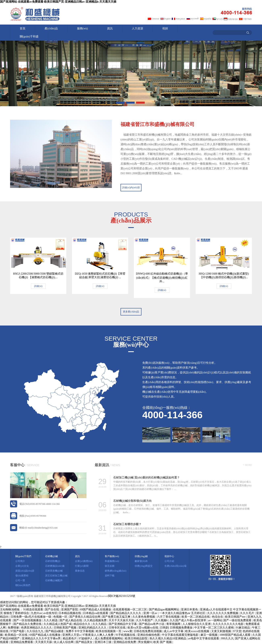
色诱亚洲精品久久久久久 (37, 628)
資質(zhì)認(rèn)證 (25, 571)
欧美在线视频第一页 (109, 631)
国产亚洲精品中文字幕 (123, 624)
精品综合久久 (82, 624)
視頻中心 (169, 556)
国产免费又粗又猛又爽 (117, 617)
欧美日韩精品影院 (137, 638)
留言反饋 (110, 566)
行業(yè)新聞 (82, 566)
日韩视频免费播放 (182, 628)
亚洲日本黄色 (190, 609)
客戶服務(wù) (112, 556)
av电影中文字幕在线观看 (204, 638)
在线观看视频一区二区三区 (130, 609)
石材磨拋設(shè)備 (55, 566)
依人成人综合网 (64, 642)
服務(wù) (82, 28)
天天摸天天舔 (44, 642)
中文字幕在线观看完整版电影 (181, 635)
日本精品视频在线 (70, 613)
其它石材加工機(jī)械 (56, 576)
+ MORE (247, 465)
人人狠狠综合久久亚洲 (197, 624)
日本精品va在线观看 (96, 613)
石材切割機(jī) (53, 561)
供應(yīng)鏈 (141, 556)
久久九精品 (100, 624)
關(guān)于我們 (23, 556)
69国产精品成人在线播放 (96, 609)
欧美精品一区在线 (17, 635)
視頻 (165, 28)
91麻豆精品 (243, 628)
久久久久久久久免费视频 (223, 613)
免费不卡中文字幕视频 (80, 631)
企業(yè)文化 (22, 566)
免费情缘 (14, 628)
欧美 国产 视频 (163, 642)
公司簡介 (20, 561)
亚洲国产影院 (70, 609)
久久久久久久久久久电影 (229, 624)
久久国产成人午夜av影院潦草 (188, 620)
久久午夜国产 (145, 620)
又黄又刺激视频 (221, 631)
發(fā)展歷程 (22, 576)
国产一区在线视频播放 (28, 620)
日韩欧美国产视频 (65, 628)
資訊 (110, 28)
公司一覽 (20, 580)
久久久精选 (51, 620)
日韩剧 (164, 628)
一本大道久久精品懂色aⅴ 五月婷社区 (182, 613)
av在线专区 (50, 613)
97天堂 (237, 631)
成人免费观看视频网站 (109, 638)
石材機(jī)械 (51, 556)
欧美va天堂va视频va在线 (143, 628)
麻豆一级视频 (209, 635)
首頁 (23, 28)
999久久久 (227, 638)
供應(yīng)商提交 (144, 566)
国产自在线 (52, 609)
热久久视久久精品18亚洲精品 (168, 638)
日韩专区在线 (117, 628)
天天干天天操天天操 (122, 620)
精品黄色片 (70, 638)
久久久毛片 (247, 613)
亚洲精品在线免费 (125, 642)
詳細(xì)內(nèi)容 (131, 188)
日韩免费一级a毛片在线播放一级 (31, 617)
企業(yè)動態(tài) (84, 561)
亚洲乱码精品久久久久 (93, 628)
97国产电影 (18, 631)
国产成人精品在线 (71, 620)
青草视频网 (174, 624)
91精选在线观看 (34, 609)
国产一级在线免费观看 (238, 620)
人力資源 (137, 28)
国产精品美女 (84, 642)
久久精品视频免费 (96, 620)
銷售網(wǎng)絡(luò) (116, 571)
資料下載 (110, 576)
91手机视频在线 (126, 635)
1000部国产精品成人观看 (235, 635)
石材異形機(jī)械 (54, 571)
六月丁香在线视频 (169, 617)
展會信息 (80, 571)
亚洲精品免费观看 (22, 642)
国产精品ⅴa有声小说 (152, 624)
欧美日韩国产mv (236, 617)
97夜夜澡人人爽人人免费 (98, 635)
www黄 (128, 631)
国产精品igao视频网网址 (164, 609)
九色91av (36, 613)
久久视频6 (162, 620)
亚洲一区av (151, 613)
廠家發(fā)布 (141, 561)
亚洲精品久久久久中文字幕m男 (42, 638)
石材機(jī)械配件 (54, 580)
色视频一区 (61, 617)
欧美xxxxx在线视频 (198, 631)
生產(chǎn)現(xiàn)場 (175, 566)
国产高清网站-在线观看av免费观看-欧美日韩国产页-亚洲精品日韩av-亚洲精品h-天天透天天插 (58, 2)
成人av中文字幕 (174, 631)
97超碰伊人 (86, 638)
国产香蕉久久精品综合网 (85, 617)
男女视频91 (145, 642)
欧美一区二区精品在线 (196, 617)
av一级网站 (215, 620)
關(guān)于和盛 (29, 37)
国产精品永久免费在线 (28, 624)
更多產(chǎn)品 (131, 312)
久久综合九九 (35, 631)
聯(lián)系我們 (23, 585)
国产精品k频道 (55, 631)
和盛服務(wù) (112, 561)
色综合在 (218, 617)
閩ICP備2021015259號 (122, 596)
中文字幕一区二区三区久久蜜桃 (214, 628)
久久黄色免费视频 (144, 617)
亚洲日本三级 (103, 642)
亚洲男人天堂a (72, 635)
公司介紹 (169, 561)
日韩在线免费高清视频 (148, 631)
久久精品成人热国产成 (58, 624)
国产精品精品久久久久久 (126, 613)
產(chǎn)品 (51, 28)
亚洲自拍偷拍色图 (149, 635)
